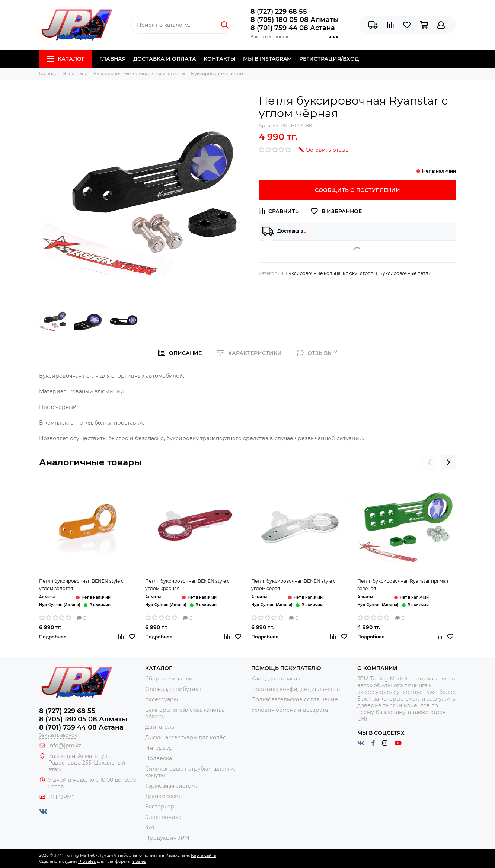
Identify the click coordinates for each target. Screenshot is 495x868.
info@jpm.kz (65, 746)
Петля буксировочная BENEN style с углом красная (187, 585)
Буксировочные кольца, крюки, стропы (331, 273)
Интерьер (159, 748)
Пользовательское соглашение (295, 699)
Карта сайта (203, 855)
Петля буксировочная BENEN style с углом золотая (81, 585)
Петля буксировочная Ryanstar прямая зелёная (403, 585)
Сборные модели (169, 679)
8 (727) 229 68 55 (279, 12)
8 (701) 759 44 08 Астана (293, 28)
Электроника (163, 817)
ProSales (87, 861)
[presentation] (430, 462)
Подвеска (159, 758)
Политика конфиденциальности (296, 689)
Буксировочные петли (405, 273)
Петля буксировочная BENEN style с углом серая (293, 585)
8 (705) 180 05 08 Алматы (295, 20)
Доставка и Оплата (165, 59)
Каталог (66, 59)
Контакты (220, 59)
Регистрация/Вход (329, 59)
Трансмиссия (163, 796)
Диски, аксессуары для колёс (186, 737)
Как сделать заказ (275, 679)
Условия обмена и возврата (290, 710)
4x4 (150, 827)
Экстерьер (160, 807)
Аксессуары (162, 699)
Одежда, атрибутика (173, 689)
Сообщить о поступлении (357, 190)
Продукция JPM (167, 838)
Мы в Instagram (267, 59)
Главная (113, 59)
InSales (139, 861)
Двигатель (160, 727)
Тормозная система (172, 786)
